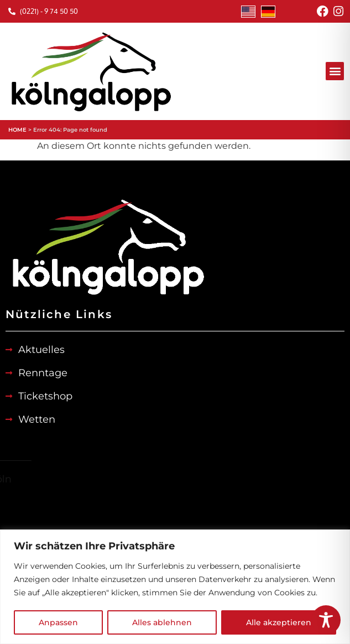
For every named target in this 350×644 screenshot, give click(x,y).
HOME (17, 130)
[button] (335, 71)
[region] (175, 587)
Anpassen (58, 622)
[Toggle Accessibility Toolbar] (326, 620)
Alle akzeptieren (279, 622)
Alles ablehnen (162, 622)
